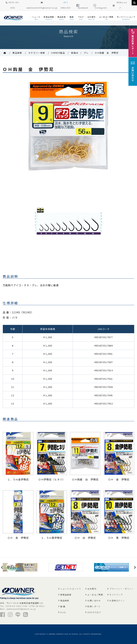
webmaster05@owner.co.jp (21, 609)
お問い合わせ (94, 600)
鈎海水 (75, 53)
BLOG (63, 612)
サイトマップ (116, 595)
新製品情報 (66, 595)
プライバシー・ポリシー (121, 589)
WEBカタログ (94, 612)
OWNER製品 (58, 53)
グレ (86, 53)
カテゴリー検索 (37, 53)
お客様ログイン (117, 600)
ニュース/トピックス (71, 589)
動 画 (63, 606)
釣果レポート (94, 606)
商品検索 (17, 53)
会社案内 (92, 589)
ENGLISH (66, 8)
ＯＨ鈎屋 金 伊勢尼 (107, 53)
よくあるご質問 (95, 595)
